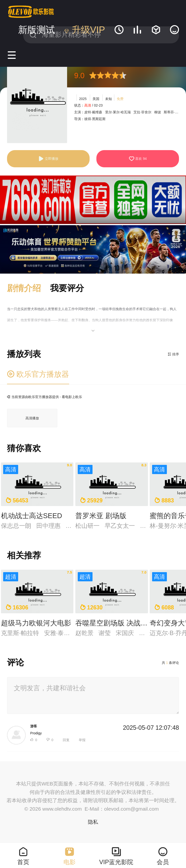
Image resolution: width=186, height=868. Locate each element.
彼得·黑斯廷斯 (95, 119)
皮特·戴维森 (93, 112)
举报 (82, 740)
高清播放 (32, 418)
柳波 (158, 112)
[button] (29, 288)
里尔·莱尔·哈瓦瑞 (118, 112)
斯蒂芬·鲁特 (173, 112)
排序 (173, 354)
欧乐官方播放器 (38, 374)
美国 (96, 99)
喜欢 (138, 159)
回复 (66, 740)
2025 (83, 99)
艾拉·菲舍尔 (142, 112)
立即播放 (48, 159)
